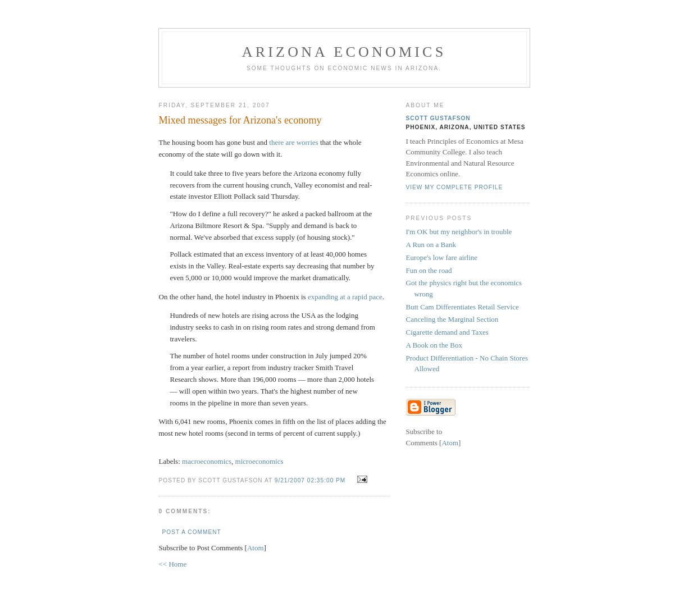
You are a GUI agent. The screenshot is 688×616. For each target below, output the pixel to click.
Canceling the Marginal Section (452, 319)
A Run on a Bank (431, 245)
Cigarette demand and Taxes (447, 332)
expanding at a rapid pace (345, 297)
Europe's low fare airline (442, 257)
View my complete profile (455, 187)
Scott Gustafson (438, 118)
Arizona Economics (344, 52)
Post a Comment (192, 532)
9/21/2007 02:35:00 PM (311, 480)
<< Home (173, 564)
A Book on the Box (434, 345)
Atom (256, 548)
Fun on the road (429, 270)
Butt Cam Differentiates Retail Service (463, 307)
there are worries (293, 142)
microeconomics (259, 461)
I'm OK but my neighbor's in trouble (459, 232)
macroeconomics (207, 461)
